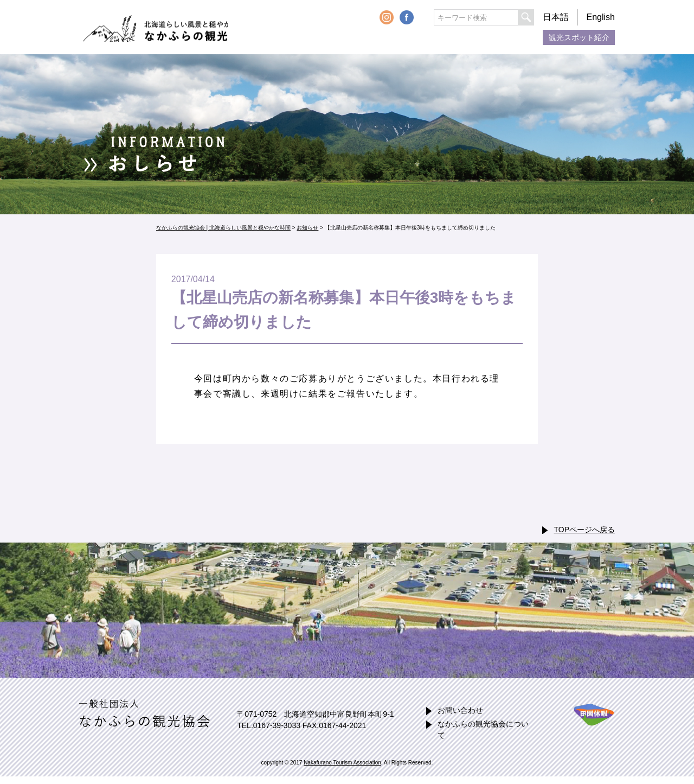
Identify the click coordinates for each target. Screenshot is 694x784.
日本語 (556, 17)
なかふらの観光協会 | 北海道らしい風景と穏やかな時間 (167, 27)
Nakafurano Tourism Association (342, 763)
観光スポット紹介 (579, 37)
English (601, 17)
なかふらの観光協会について (483, 729)
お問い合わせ (460, 710)
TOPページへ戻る (584, 530)
